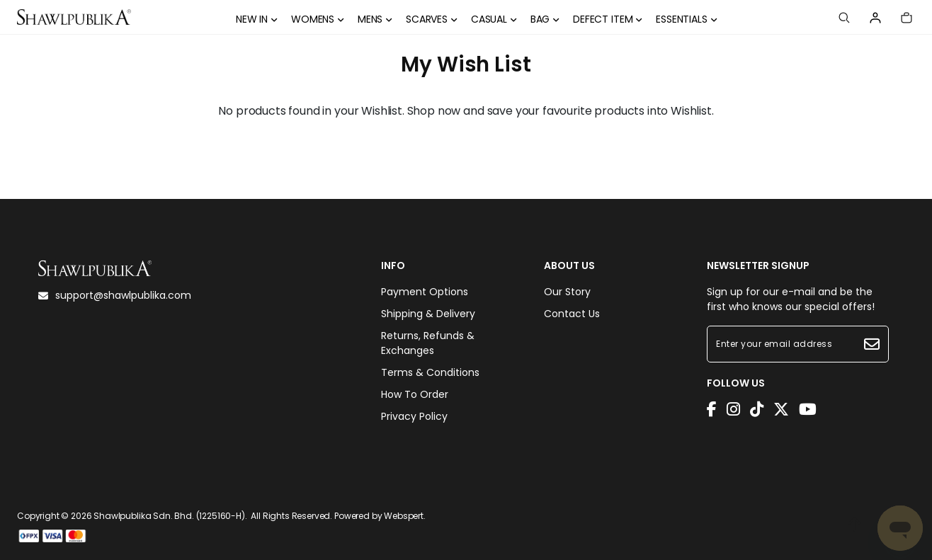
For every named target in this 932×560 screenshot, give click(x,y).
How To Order (415, 394)
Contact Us (572, 314)
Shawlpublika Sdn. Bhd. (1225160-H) (169, 516)
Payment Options (425, 292)
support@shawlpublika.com (115, 295)
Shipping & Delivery (428, 314)
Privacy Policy (414, 416)
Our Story (567, 292)
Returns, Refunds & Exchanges (428, 343)
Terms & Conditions (430, 372)
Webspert (404, 516)
